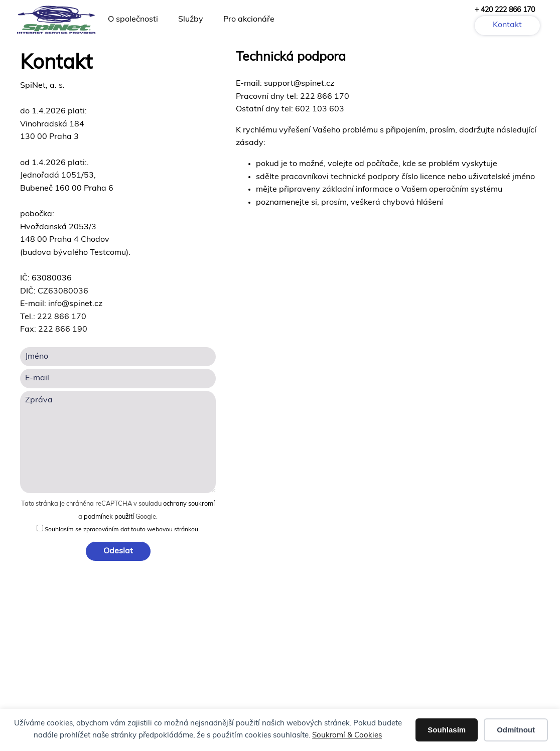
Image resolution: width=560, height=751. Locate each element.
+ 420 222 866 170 (505, 10)
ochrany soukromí (189, 504)
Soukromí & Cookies (347, 736)
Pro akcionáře (249, 20)
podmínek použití (109, 517)
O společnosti (133, 20)
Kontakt (507, 25)
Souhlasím (447, 730)
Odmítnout (516, 730)
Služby (191, 20)
